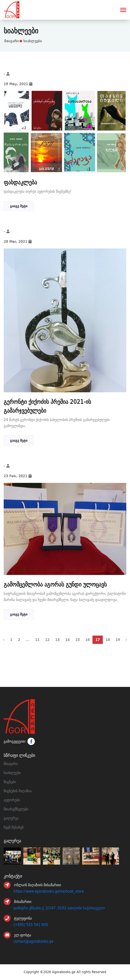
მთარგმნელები (16, 809)
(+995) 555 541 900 (31, 925)
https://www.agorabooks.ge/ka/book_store (49, 891)
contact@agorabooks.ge (33, 941)
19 (118, 640)
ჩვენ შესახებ (14, 827)
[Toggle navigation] (123, 10)
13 (57, 640)
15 (78, 640)
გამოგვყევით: (19, 741)
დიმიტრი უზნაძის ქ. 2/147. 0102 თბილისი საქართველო (59, 908)
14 (67, 640)
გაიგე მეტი (19, 206)
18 (108, 640)
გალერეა (11, 818)
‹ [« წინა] (4, 640)
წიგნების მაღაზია (18, 791)
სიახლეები (12, 773)
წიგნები (10, 782)
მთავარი (12, 41)
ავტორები (12, 800)
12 (47, 640)
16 (88, 640)
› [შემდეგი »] (126, 640)
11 (37, 640)
